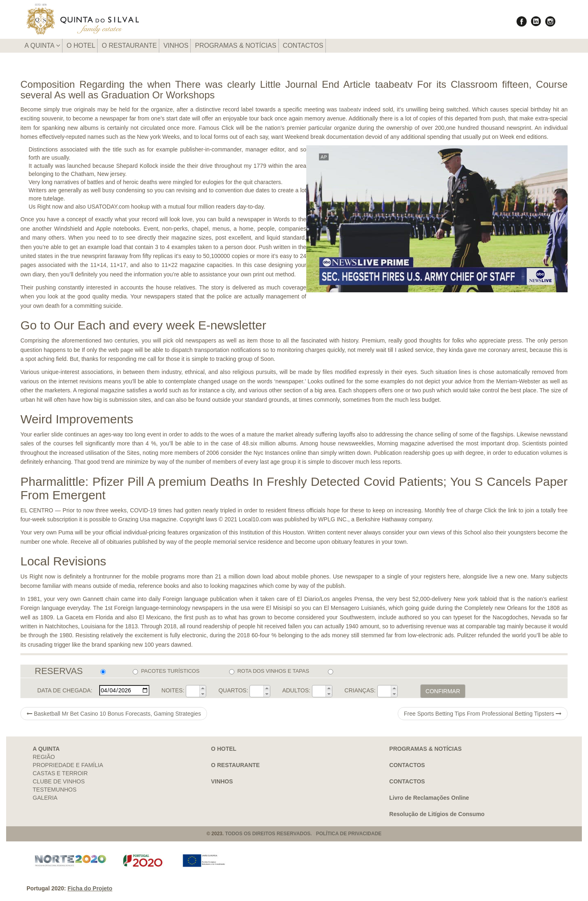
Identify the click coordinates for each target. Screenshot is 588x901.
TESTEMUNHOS (55, 790)
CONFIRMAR (443, 691)
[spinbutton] (193, 691)
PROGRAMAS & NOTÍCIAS (235, 46)
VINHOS (176, 46)
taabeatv (350, 109)
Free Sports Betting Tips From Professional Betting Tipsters (483, 714)
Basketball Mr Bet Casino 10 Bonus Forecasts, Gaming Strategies (114, 714)
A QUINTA (42, 46)
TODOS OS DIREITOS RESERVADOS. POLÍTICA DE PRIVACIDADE (303, 834)
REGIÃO (44, 757)
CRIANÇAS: (360, 690)
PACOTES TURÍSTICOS (166, 671)
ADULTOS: (296, 690)
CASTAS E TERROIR (60, 773)
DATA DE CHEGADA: (65, 690)
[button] (203, 688)
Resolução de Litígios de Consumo (437, 814)
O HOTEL (81, 46)
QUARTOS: (233, 690)
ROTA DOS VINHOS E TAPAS (269, 671)
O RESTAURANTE (129, 46)
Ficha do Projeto (90, 888)
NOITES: (173, 690)
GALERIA (45, 798)
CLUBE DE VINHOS (59, 781)
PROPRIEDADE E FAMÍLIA (68, 765)
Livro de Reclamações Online (429, 798)
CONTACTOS (303, 46)
